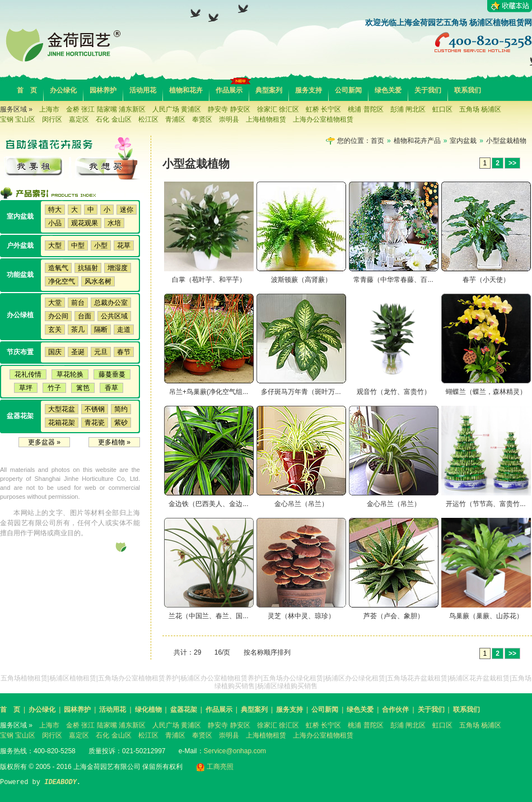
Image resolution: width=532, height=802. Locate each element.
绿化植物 (148, 710)
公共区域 (114, 316)
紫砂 (121, 423)
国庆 (55, 352)
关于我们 (428, 90)
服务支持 (309, 90)
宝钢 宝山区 (18, 119)
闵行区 (52, 119)
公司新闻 (348, 90)
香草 (111, 388)
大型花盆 (62, 409)
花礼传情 (28, 374)
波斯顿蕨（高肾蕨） (301, 280)
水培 (114, 223)
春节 (124, 352)
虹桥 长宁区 (323, 109)
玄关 (55, 330)
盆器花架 (184, 710)
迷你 (127, 210)
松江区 (148, 119)
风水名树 (98, 281)
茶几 (78, 330)
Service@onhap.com (235, 751)
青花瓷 (95, 423)
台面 (85, 316)
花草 (124, 245)
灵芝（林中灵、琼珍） (301, 616)
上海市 (49, 109)
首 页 (27, 90)
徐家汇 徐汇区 (278, 109)
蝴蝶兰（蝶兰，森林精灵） (486, 392)
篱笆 (83, 388)
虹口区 (442, 109)
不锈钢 (95, 409)
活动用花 (143, 90)
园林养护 (103, 90)
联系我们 (468, 90)
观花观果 (85, 223)
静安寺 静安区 (229, 109)
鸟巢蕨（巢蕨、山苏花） (486, 616)
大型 (55, 245)
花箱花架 (62, 423)
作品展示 (229, 90)
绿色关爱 (388, 90)
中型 (78, 245)
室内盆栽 (463, 141)
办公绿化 (63, 90)
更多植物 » (114, 442)
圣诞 (78, 352)
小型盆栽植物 (506, 141)
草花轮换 (70, 374)
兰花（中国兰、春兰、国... (208, 616)
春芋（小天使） (486, 280)
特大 (55, 210)
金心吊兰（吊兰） (301, 504)
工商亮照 (215, 767)
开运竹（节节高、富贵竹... (486, 504)
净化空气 (62, 281)
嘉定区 (79, 119)
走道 (124, 330)
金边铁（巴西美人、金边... (208, 504)
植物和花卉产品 (417, 141)
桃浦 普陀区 (365, 109)
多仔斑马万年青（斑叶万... (301, 392)
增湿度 (118, 268)
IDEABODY (60, 782)
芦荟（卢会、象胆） (394, 616)
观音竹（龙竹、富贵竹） (394, 392)
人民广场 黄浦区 (177, 109)
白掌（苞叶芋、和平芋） (209, 280)
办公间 (58, 316)
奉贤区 (202, 119)
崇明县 (229, 119)
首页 (377, 141)
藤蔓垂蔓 (112, 374)
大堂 (55, 303)
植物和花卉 (186, 90)
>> (512, 163)
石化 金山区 (113, 119)
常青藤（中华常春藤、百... (393, 280)
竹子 (54, 388)
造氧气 (58, 268)
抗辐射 (88, 268)
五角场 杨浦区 (480, 109)
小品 (55, 223)
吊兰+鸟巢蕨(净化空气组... (209, 392)
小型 (101, 245)
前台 (78, 303)
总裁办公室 (111, 303)
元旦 (101, 352)
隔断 (101, 330)
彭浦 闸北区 (408, 109)
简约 (121, 409)
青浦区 (175, 119)
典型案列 (269, 90)
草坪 (26, 388)
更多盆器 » (44, 442)
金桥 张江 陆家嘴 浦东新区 (106, 109)
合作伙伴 (395, 710)
